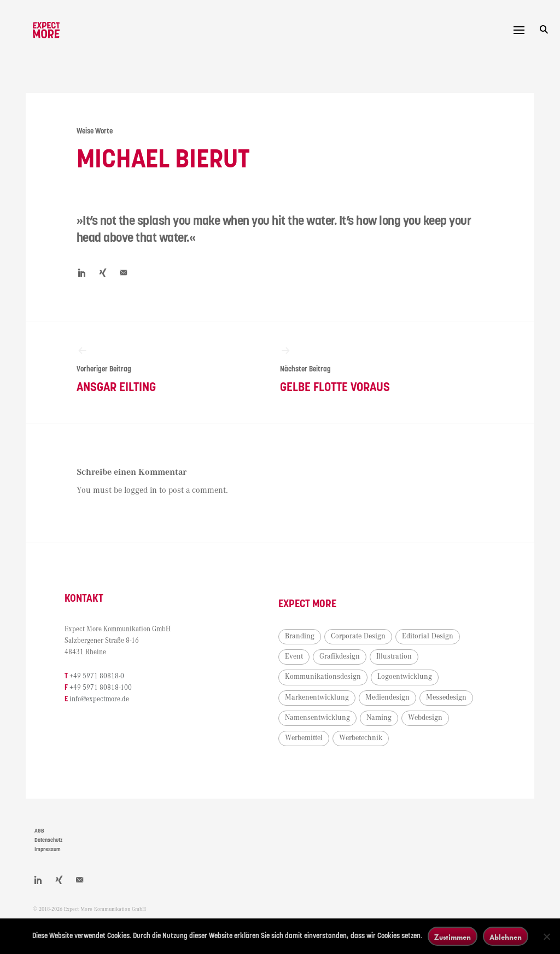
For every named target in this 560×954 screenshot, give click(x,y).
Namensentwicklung (336, 751)
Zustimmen (453, 937)
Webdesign (443, 751)
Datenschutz (48, 853)
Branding (318, 649)
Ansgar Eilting (156, 375)
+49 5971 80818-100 (118, 701)
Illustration (321, 690)
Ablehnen (506, 937)
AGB (39, 844)
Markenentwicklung (406, 710)
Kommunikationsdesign (393, 690)
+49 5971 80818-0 (114, 689)
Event (380, 670)
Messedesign (384, 730)
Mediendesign (325, 730)
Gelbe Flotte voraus (354, 375)
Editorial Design (329, 670)
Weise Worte (100, 129)
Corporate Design (376, 649)
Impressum (48, 862)
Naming (397, 751)
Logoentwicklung (330, 710)
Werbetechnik (379, 771)
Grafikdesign (425, 670)
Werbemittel (322, 771)
